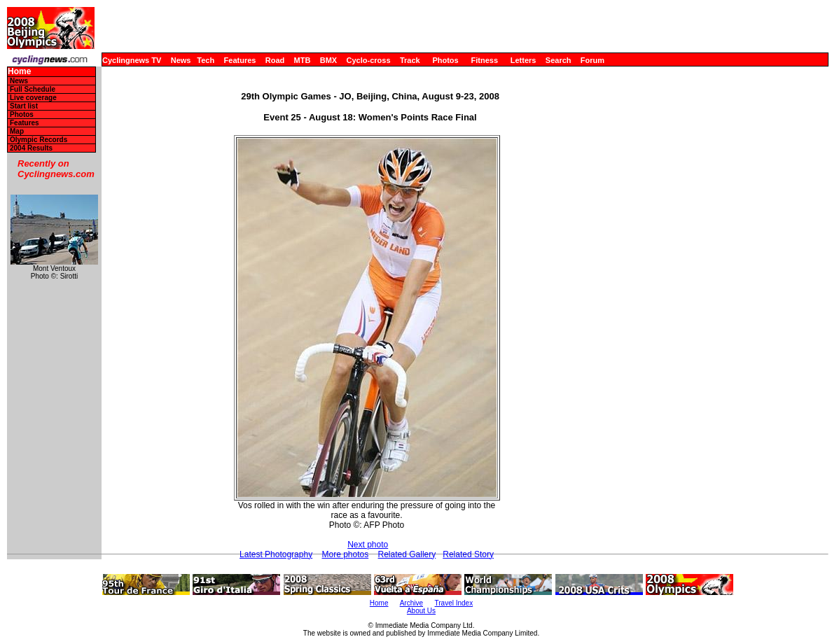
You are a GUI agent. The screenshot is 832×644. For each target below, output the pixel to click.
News (181, 60)
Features (240, 60)
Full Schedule (33, 89)
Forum (592, 60)
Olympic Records (39, 140)
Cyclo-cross (369, 60)
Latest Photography (276, 554)
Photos (445, 60)
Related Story (468, 554)
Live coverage (33, 98)
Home (19, 72)
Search (559, 60)
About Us (421, 611)
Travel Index (454, 603)
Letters (524, 60)
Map (17, 131)
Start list (24, 106)
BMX (328, 60)
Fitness (484, 60)
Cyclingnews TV (132, 60)
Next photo (368, 545)
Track (410, 60)
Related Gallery (407, 554)
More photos (345, 554)
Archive (411, 603)
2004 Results (31, 148)
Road (275, 60)
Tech (206, 60)
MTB (303, 60)
